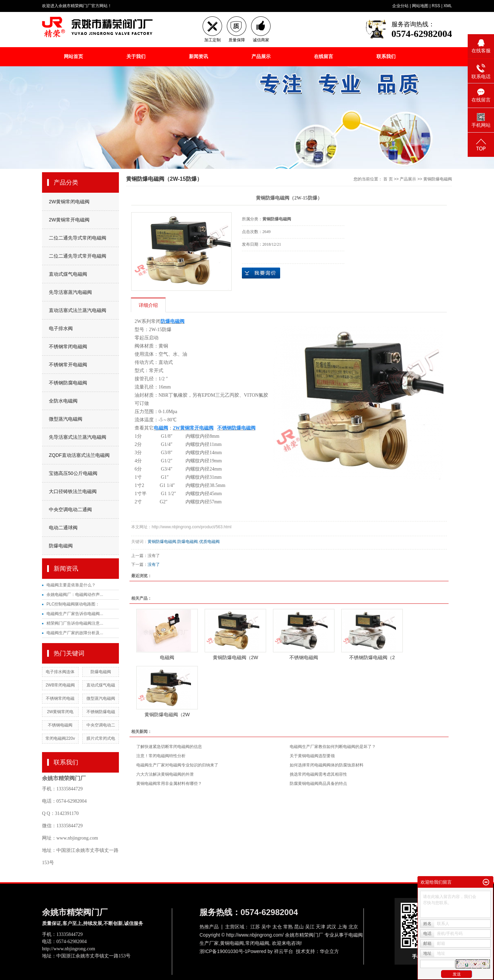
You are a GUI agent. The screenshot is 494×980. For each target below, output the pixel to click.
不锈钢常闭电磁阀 (68, 346)
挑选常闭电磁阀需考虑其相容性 (318, 774)
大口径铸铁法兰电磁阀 (73, 491)
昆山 (299, 927)
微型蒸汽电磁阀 (66, 419)
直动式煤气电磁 (101, 685)
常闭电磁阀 (257, 943)
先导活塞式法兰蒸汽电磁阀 (78, 437)
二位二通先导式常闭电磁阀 (78, 238)
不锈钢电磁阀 (60, 725)
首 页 (388, 179)
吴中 (266, 927)
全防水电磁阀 (63, 401)
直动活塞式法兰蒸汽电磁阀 (78, 310)
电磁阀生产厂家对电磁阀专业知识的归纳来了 (177, 765)
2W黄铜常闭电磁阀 (69, 202)
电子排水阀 (61, 328)
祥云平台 (284, 951)
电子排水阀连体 (60, 672)
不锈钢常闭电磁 (60, 698)
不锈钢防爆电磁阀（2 (372, 657)
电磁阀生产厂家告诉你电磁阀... (75, 614)
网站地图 (420, 6)
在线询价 (261, 273)
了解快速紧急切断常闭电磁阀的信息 (169, 747)
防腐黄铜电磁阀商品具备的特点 (318, 784)
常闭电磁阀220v (60, 738)
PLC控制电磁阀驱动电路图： (73, 604)
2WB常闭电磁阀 (60, 685)
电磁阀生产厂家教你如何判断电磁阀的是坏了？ (333, 747)
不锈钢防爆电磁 (101, 712)
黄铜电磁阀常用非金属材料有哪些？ (169, 784)
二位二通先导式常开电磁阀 (78, 256)
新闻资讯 (198, 56)
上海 (342, 927)
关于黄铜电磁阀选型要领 (312, 756)
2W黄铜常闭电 (60, 712)
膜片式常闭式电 (101, 738)
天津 (320, 927)
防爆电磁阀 (61, 546)
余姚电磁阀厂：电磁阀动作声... (75, 595)
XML (448, 6)
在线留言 (324, 56)
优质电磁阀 (209, 542)
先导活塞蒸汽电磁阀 (70, 292)
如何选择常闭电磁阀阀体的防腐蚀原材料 (327, 765)
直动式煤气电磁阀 (68, 274)
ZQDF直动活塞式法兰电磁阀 (79, 455)
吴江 (310, 927)
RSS (436, 6)
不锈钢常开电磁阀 (68, 365)
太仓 (277, 927)
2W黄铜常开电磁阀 (69, 220)
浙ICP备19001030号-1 (223, 951)
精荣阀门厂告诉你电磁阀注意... (75, 623)
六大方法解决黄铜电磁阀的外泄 (165, 774)
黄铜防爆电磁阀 (438, 179)
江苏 (255, 927)
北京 (353, 927)
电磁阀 (167, 657)
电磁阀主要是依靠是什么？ (71, 585)
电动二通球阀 (63, 528)
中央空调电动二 (101, 725)
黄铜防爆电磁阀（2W (236, 657)
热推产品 (209, 927)
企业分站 (400, 6)
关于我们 (136, 56)
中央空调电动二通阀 (70, 509)
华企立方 (329, 951)
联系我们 (386, 56)
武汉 (331, 927)
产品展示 (261, 56)
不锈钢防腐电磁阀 (68, 383)
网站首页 (73, 56)
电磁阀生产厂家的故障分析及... (75, 633)
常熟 (288, 927)
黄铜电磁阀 (232, 943)
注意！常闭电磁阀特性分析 (161, 756)
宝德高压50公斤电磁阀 (73, 473)
